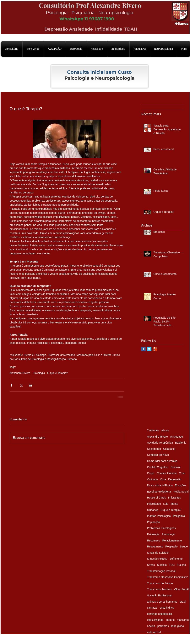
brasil (183, 602)
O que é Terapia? (58, 373)
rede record (154, 632)
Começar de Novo (158, 455)
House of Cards (157, 498)
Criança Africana (167, 473)
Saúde (184, 547)
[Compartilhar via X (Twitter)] (21, 385)
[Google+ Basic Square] (155, 349)
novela (151, 626)
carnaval (152, 608)
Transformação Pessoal (161, 571)
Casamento (154, 449)
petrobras (163, 626)
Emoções (181, 485)
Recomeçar (169, 534)
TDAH (131, 29)
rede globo (177, 626)
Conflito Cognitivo (158, 467)
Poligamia (179, 516)
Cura (163, 479)
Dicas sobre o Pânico (160, 485)
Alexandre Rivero (20, 373)
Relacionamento (172, 541)
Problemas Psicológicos (162, 528)
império (170, 620)
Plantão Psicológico (159, 516)
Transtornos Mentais (159, 589)
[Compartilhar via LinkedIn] (30, 385)
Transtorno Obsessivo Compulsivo (168, 577)
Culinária (152, 479)
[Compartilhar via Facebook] (11, 385)
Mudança (153, 510)
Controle (176, 467)
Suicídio (162, 565)
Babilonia (181, 443)
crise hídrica (167, 608)
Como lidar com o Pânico (162, 461)
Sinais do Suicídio (158, 553)
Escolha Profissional (159, 492)
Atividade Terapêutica (160, 443)
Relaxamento (155, 547)
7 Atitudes (153, 430)
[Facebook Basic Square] (143, 349)
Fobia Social (181, 492)
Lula (166, 504)
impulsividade (155, 620)
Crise (182, 473)
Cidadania (169, 449)
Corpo (151, 473)
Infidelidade (109, 29)
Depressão (56, 29)
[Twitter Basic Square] (149, 349)
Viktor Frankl (182, 589)
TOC (172, 565)
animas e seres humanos (162, 602)
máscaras (183, 620)
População (154, 522)
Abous (165, 430)
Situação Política (157, 559)
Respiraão (171, 547)
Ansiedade (81, 29)
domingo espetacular (160, 614)
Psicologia (39, 373)
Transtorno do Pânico (160, 583)
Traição (181, 565)
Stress (151, 565)
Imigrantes (174, 498)
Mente (174, 504)
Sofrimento (176, 559)
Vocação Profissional (160, 595)
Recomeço (154, 541)
